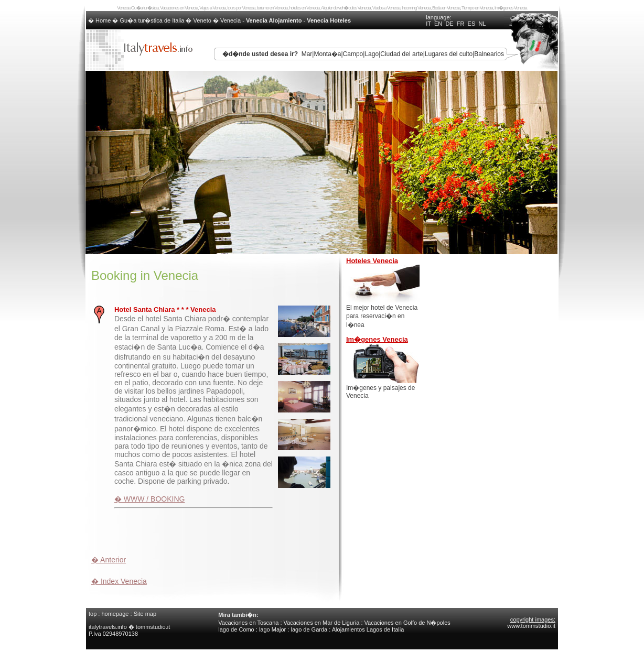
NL (482, 24)
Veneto (202, 20)
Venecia (230, 20)
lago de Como (236, 629)
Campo (353, 54)
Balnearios (489, 54)
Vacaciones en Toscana (248, 623)
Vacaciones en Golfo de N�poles (407, 623)
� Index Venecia (119, 581)
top (93, 614)
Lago (372, 54)
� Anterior (109, 560)
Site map (145, 614)
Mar (307, 54)
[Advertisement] (214, 530)
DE (449, 24)
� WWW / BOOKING (150, 499)
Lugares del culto (449, 54)
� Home (100, 20)
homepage (115, 614)
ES (472, 24)
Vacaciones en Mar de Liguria (322, 623)
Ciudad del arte (401, 54)
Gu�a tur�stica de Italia (152, 20)
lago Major (272, 629)
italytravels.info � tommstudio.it (130, 627)
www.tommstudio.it (531, 626)
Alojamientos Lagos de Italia (368, 629)
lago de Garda (309, 629)
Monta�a (327, 54)
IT (428, 24)
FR (461, 24)
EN (438, 24)
